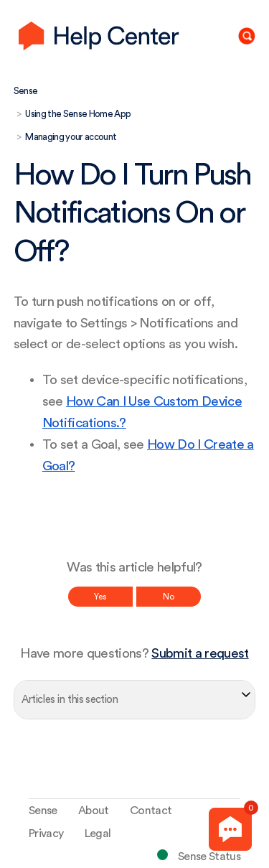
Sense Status (209, 857)
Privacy (46, 834)
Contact (151, 811)
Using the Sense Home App (78, 114)
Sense (26, 91)
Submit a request (200, 654)
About (94, 811)
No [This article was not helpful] (169, 597)
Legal (98, 834)
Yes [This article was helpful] (100, 597)
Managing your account (71, 137)
